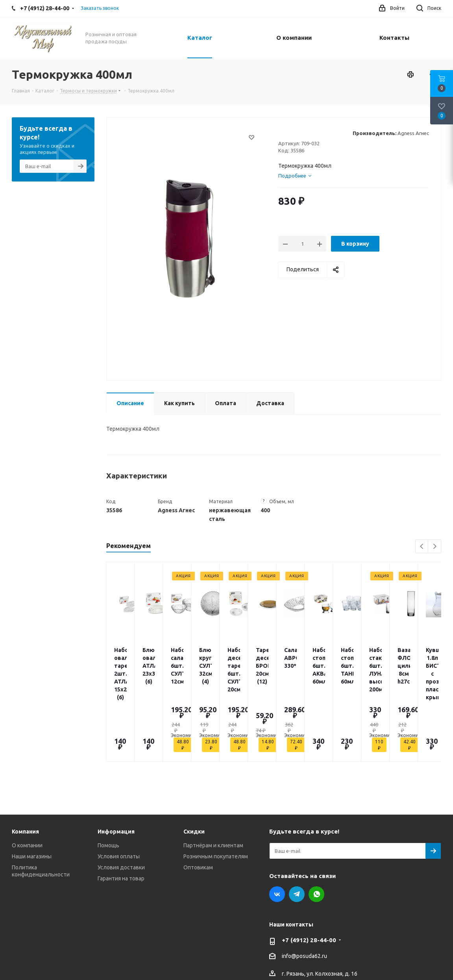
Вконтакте (277, 834)
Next (435, 547)
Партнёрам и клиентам (213, 785)
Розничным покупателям (216, 796)
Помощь (108, 785)
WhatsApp (316, 834)
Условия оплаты (119, 796)
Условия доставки (121, 807)
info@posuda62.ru (304, 896)
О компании (27, 785)
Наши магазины (32, 796)
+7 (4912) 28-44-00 (309, 880)
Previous (422, 547)
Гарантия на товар (121, 818)
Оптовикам (198, 807)
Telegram (297, 834)
